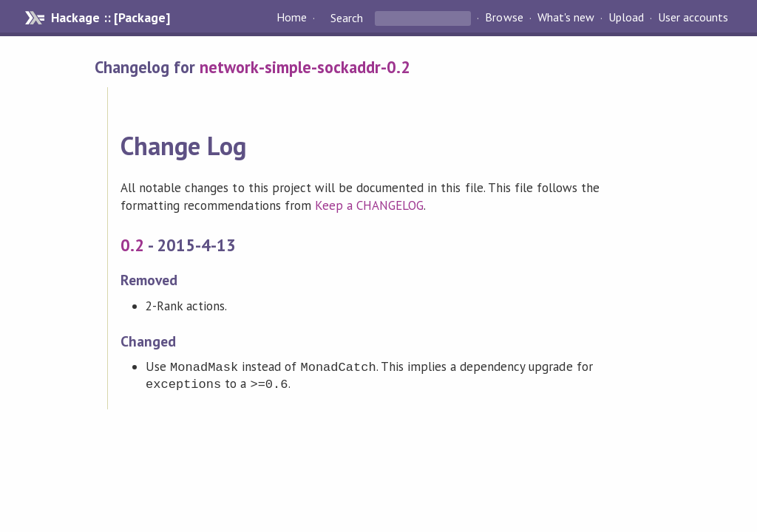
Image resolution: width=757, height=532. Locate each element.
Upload (626, 18)
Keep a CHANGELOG (369, 205)
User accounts (693, 18)
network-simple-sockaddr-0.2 (305, 67)
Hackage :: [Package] (110, 18)
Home (292, 18)
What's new (566, 18)
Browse (504, 18)
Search (347, 18)
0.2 (132, 245)
